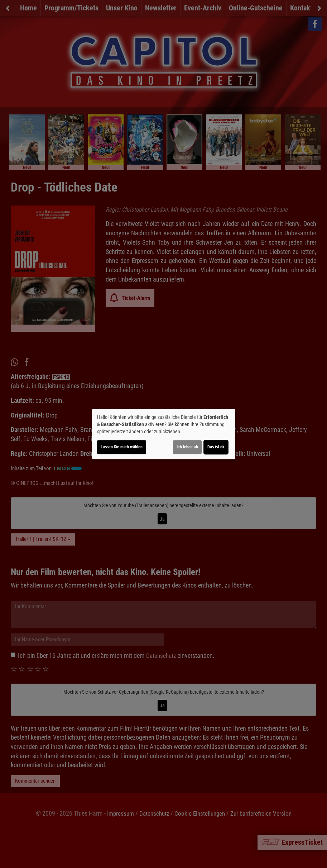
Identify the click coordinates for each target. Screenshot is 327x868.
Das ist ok (216, 447)
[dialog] (164, 434)
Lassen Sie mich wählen (122, 447)
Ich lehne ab (187, 447)
